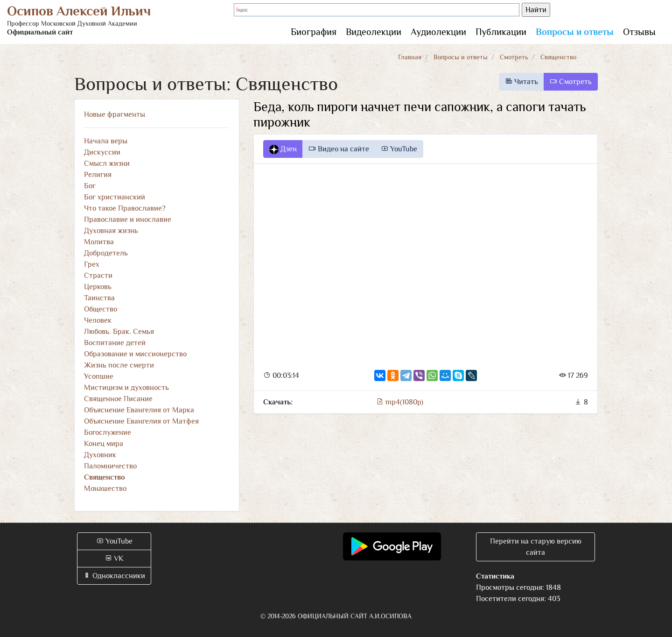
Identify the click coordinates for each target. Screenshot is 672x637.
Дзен (283, 149)
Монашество (105, 488)
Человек (98, 320)
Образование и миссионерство (135, 354)
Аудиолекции (438, 32)
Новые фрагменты (115, 114)
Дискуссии (102, 152)
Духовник (100, 455)
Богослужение (108, 432)
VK (114, 559)
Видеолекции (374, 32)
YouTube (399, 149)
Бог (90, 186)
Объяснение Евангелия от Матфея (141, 421)
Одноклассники (114, 576)
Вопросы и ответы (575, 32)
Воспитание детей (115, 343)
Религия (98, 175)
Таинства (99, 298)
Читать (521, 82)
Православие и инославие (128, 219)
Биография (314, 32)
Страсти (98, 276)
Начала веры (106, 141)
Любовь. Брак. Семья (119, 332)
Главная (410, 57)
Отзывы (639, 32)
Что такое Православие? (125, 208)
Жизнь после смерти (119, 365)
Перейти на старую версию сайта (536, 547)
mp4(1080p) (400, 402)
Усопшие (99, 376)
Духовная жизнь (111, 231)
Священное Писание (118, 399)
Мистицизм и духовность (126, 388)
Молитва (99, 242)
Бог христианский (115, 197)
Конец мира (104, 444)
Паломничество (110, 466)
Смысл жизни (107, 163)
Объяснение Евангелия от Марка (139, 410)
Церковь (98, 287)
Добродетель (106, 253)
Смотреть (514, 57)
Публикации (501, 32)
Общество (101, 309)
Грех (92, 264)
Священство (558, 57)
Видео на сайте (339, 149)
